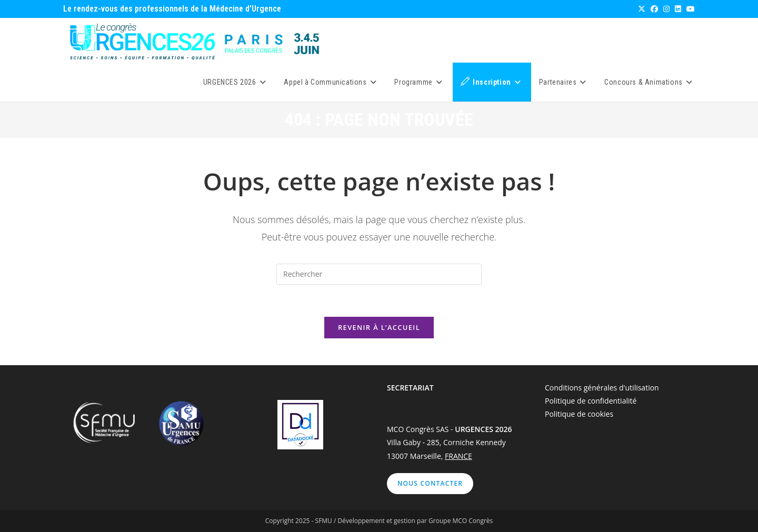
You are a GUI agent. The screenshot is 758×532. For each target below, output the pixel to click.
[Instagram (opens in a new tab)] (666, 9)
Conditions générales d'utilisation (602, 388)
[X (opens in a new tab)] (641, 9)
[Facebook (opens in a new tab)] (654, 9)
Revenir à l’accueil (379, 327)
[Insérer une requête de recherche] (379, 274)
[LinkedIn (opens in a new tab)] (677, 9)
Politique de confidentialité (591, 401)
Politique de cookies (579, 414)
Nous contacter (430, 483)
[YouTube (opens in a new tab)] (689, 9)
